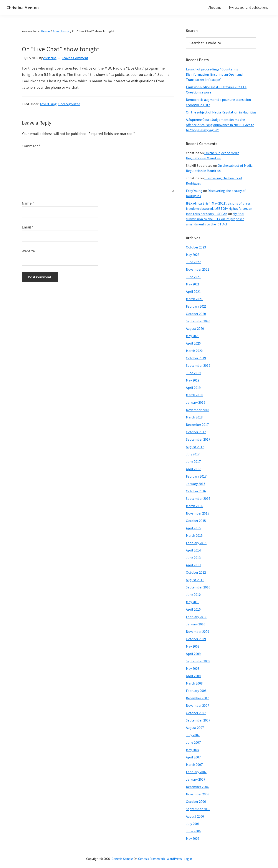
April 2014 (193, 550)
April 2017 (193, 469)
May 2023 (193, 255)
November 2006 (198, 794)
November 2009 (198, 631)
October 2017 (196, 432)
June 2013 (193, 558)
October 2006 (196, 801)
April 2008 (193, 676)
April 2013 (193, 565)
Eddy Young (194, 191)
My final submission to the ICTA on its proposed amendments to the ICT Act (215, 219)
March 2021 (194, 299)
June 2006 (193, 831)
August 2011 (195, 580)
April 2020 (193, 343)
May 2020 (193, 336)
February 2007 (196, 772)
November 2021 (198, 269)
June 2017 (193, 461)
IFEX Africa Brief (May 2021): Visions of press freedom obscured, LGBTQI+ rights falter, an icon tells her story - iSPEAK (219, 208)
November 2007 (198, 705)
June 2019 (193, 373)
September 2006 (198, 809)
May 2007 (193, 750)
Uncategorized (69, 104)
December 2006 (197, 787)
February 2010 (196, 617)
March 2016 (194, 506)
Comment (31, 146)
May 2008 (193, 668)
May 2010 (193, 602)
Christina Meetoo (23, 7)
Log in (188, 859)
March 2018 (194, 417)
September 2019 (198, 365)
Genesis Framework (151, 859)
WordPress (174, 859)
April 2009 (193, 654)
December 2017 (197, 425)
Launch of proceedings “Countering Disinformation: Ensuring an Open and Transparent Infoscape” (214, 74)
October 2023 (196, 247)
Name (28, 203)
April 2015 (193, 528)
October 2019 (196, 358)
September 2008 (198, 661)
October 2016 (196, 491)
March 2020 (194, 351)
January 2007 (196, 779)
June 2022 (193, 262)
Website (28, 251)
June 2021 (193, 277)
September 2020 (198, 321)
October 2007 (196, 713)
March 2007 (194, 765)
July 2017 (193, 454)
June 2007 (193, 742)
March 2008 (194, 683)
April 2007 (193, 757)
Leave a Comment (75, 58)
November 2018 (198, 410)
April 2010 (193, 609)
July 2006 (193, 824)
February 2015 (196, 543)
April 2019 (193, 388)
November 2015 (198, 513)
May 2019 (193, 380)
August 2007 (195, 728)
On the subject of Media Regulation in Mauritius (221, 112)
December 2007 (197, 698)
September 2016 (198, 498)
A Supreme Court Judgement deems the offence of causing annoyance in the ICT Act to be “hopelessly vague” (220, 125)
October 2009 (196, 639)
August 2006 (195, 816)
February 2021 (196, 306)
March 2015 (194, 535)
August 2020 (195, 328)
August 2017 (195, 447)
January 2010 (196, 624)
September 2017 (198, 439)
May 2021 (193, 284)
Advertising (48, 104)
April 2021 (193, 292)
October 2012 (196, 572)
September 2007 (198, 720)
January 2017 (196, 484)
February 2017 (196, 476)
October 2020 (196, 314)
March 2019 (194, 395)
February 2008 (196, 691)
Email (28, 227)
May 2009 (193, 646)
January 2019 (196, 402)
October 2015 (196, 521)
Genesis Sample (122, 859)
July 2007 (193, 735)
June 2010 (193, 595)
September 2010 (198, 587)
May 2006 (193, 838)
